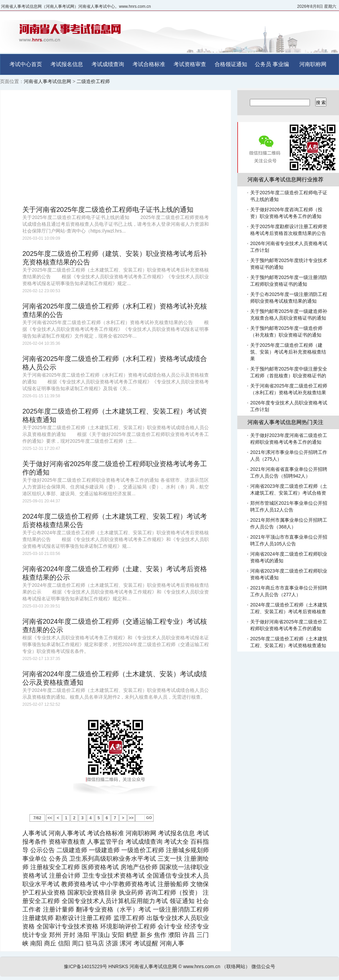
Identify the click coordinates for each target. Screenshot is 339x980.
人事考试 (35, 833)
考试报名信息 (67, 64)
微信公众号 (263, 966)
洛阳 (83, 935)
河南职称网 (313, 64)
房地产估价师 (139, 867)
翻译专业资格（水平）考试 (113, 909)
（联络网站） (236, 966)
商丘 (50, 943)
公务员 (263, 64)
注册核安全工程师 (55, 867)
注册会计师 (65, 876)
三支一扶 (170, 859)
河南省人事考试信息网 (47, 81)
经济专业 (196, 926)
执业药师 (131, 893)
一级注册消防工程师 (181, 909)
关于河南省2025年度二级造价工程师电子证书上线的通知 (108, 209)
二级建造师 (72, 850)
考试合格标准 (149, 64)
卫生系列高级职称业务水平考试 (112, 859)
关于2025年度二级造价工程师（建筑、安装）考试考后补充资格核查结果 (288, 352)
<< (50, 818)
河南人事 (172, 943)
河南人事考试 (67, 833)
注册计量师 (59, 909)
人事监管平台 (106, 842)
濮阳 (174, 935)
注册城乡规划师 (187, 850)
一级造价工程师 (143, 850)
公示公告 (42, 850)
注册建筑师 (38, 918)
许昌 (188, 935)
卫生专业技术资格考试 (114, 876)
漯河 (126, 943)
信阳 (64, 943)
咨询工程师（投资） (173, 893)
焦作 (160, 935)
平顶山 (101, 935)
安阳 (118, 935)
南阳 (36, 943)
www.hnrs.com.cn (202, 966)
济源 (112, 943)
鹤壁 (132, 935)
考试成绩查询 (108, 64)
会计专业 (170, 926)
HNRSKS (118, 966)
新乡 (146, 935)
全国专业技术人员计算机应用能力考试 (115, 901)
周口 (78, 943)
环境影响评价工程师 (128, 926)
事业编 (281, 64)
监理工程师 (129, 918)
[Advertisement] (116, 148)
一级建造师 (104, 850)
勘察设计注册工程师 (84, 918)
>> (131, 818)
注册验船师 (173, 884)
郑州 (55, 935)
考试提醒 (146, 943)
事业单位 (35, 859)
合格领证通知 (231, 64)
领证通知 (182, 901)
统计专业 (35, 935)
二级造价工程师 (93, 81)
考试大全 (176, 842)
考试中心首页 (26, 64)
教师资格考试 (80, 884)
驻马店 (95, 943)
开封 (69, 935)
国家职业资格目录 (92, 893)
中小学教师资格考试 (128, 884)
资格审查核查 (67, 842)
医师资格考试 (100, 867)
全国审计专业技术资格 (67, 926)
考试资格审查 (190, 64)
